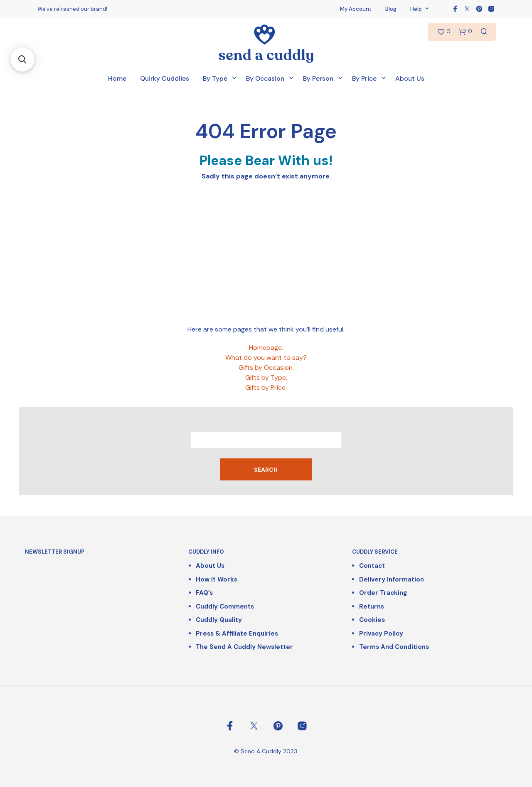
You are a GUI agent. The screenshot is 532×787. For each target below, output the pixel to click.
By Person (318, 79)
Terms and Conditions (394, 647)
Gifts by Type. (266, 377)
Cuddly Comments (225, 606)
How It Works (217, 579)
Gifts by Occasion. (266, 368)
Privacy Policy (381, 634)
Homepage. (266, 348)
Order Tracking (383, 593)
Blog (391, 9)
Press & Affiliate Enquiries (237, 634)
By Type (215, 79)
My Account (356, 9)
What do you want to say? (266, 358)
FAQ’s (204, 593)
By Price (364, 79)
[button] (22, 59)
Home (117, 79)
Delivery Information (392, 579)
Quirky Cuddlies (165, 79)
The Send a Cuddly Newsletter (244, 647)
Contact (372, 566)
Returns (372, 606)
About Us (410, 79)
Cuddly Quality (219, 620)
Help (416, 9)
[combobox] (266, 440)
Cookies (372, 620)
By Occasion (265, 79)
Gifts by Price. (266, 387)
